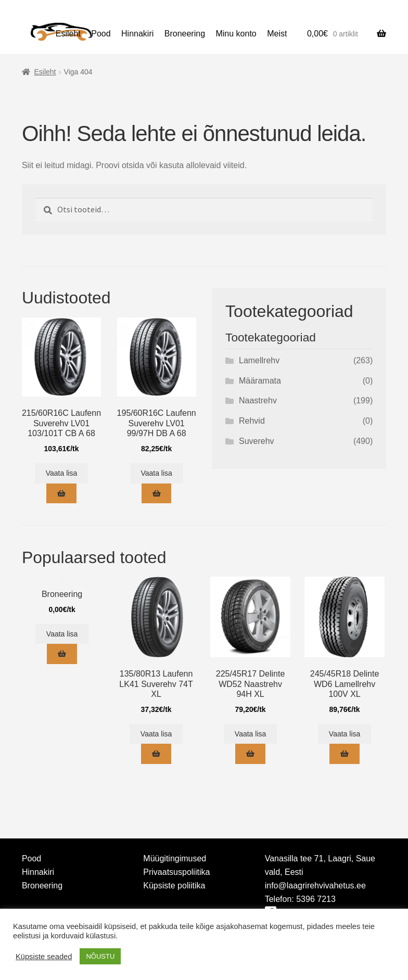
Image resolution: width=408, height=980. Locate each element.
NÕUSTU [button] (100, 956)
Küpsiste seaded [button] (44, 957)
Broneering (185, 34)
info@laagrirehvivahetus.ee (315, 886)
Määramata (260, 381)
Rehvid (252, 421)
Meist (277, 34)
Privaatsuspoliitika (176, 872)
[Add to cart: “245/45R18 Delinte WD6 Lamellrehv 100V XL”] (344, 754)
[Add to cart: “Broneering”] (62, 654)
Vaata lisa (61, 473)
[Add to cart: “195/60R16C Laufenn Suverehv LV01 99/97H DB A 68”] (156, 494)
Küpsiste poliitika (174, 886)
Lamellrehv (259, 360)
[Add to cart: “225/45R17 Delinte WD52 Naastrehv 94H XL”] (250, 754)
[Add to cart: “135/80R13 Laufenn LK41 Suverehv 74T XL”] (156, 754)
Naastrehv (258, 400)
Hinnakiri (137, 34)
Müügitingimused (175, 858)
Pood (101, 34)
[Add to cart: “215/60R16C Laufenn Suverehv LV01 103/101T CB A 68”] (61, 494)
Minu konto (236, 34)
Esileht (68, 34)
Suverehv (257, 441)
